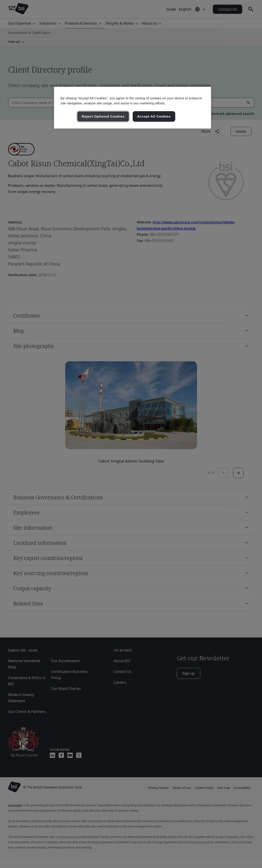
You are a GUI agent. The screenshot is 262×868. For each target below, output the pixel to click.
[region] (133, 108)
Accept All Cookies (154, 116)
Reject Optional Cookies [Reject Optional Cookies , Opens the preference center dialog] (103, 116)
